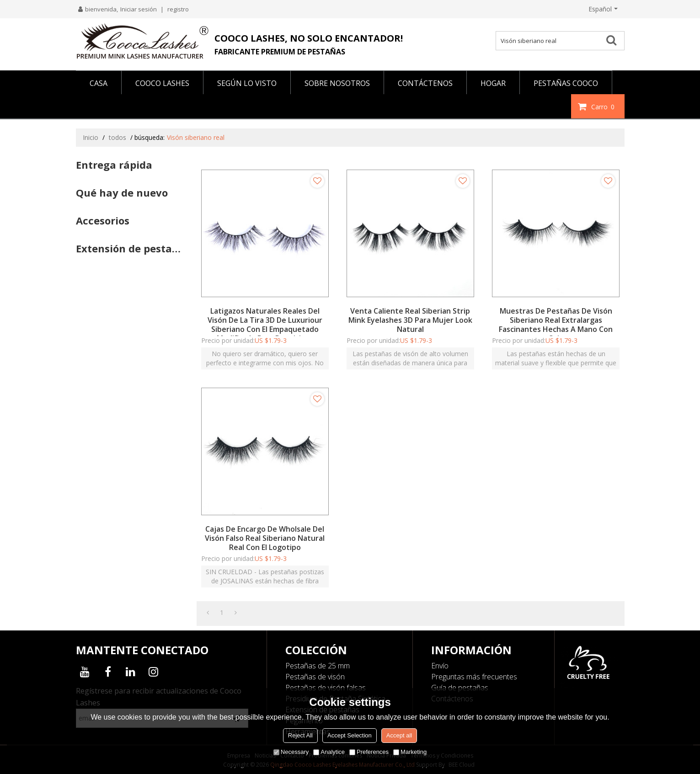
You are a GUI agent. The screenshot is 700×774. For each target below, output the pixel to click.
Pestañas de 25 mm (318, 666)
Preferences (369, 752)
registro (178, 9)
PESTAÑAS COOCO (566, 83)
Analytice (329, 752)
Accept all (399, 735)
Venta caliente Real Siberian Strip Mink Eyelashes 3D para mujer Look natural (410, 320)
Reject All (300, 735)
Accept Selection (350, 735)
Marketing (410, 752)
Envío (440, 666)
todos (118, 137)
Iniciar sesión (139, 9)
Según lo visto (247, 83)
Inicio (91, 137)
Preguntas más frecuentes (474, 677)
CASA (99, 83)
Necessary (291, 752)
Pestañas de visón (315, 677)
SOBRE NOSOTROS (337, 83)
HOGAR (493, 83)
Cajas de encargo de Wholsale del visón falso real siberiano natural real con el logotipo (265, 538)
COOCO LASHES (162, 83)
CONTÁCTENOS (425, 83)
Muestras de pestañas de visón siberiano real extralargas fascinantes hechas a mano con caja (556, 325)
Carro (604, 107)
